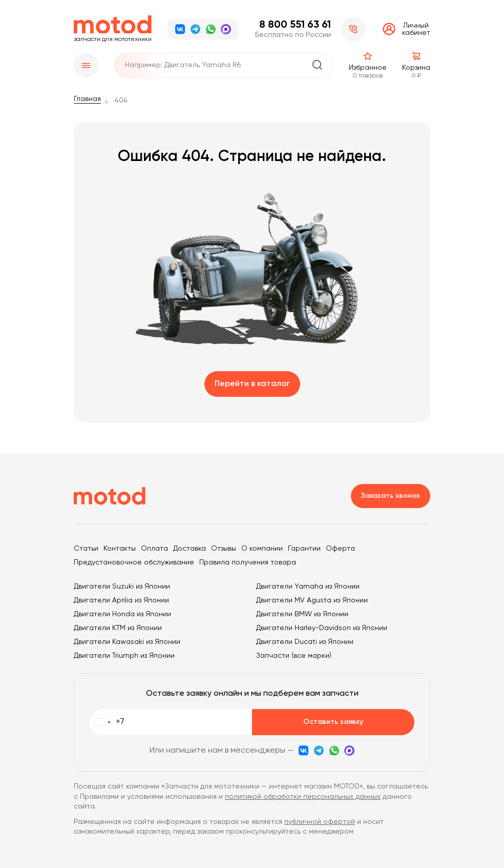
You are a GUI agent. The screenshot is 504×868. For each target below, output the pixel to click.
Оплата (154, 549)
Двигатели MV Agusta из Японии (312, 600)
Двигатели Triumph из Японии (124, 656)
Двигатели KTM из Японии (118, 628)
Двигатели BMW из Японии (302, 614)
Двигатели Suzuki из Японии (122, 587)
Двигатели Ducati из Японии (305, 642)
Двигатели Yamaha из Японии (308, 587)
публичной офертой (320, 822)
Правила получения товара (248, 562)
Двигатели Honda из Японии (122, 614)
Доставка (190, 549)
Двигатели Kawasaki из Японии (127, 642)
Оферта (340, 549)
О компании (262, 549)
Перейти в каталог (252, 384)
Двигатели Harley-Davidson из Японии (322, 628)
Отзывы (224, 549)
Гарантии (304, 549)
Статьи (86, 549)
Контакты (120, 549)
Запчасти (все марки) (294, 656)
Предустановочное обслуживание (134, 562)
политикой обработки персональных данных (303, 797)
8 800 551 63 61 (295, 25)
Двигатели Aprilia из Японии (121, 600)
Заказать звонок (391, 496)
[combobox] (107, 722)
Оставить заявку (333, 722)
